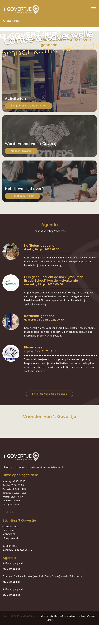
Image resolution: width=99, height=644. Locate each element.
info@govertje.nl (10, 538)
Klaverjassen (34, 347)
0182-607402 (11, 21)
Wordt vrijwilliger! (22, 196)
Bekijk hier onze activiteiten (29, 106)
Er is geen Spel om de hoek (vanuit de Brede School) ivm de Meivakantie (54, 279)
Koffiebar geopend (39, 245)
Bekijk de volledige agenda (49, 394)
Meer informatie (21, 151)
